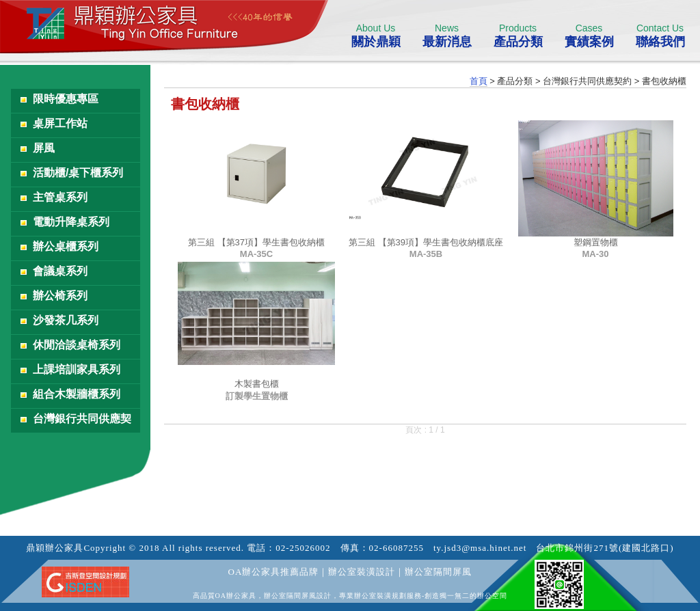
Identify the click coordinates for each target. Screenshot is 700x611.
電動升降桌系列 (71, 222)
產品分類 (518, 36)
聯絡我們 (660, 36)
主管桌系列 (60, 197)
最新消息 (447, 36)
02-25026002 (303, 548)
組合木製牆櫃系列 (77, 394)
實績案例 (589, 36)
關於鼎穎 (376, 36)
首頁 (479, 81)
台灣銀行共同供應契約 (82, 423)
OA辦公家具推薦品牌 (274, 572)
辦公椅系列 (60, 296)
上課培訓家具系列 (77, 369)
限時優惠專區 (66, 99)
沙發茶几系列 (66, 320)
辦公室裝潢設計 (362, 572)
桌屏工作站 (60, 123)
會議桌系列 (60, 271)
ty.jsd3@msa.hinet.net (480, 548)
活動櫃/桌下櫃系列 (78, 173)
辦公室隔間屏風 (438, 572)
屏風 (44, 148)
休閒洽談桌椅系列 (77, 345)
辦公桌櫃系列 (66, 246)
